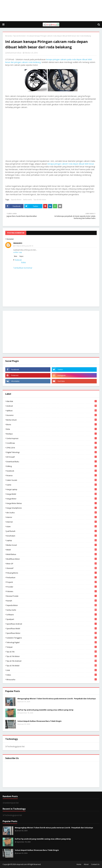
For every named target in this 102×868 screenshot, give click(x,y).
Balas (16, 256)
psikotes (52, 591)
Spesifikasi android (52, 624)
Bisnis (52, 424)
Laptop (52, 540)
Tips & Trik (52, 652)
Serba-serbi (28, 200)
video (52, 675)
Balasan (18, 260)
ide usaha (52, 513)
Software (52, 615)
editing (52, 466)
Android (52, 406)
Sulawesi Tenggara (52, 638)
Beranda (9, 36)
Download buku (52, 462)
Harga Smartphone (52, 508)
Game (52, 485)
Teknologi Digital (52, 642)
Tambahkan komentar (23, 268)
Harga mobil (52, 494)
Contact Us (95, 864)
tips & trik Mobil (52, 666)
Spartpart (52, 619)
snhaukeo (18, 243)
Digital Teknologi (52, 452)
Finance (52, 475)
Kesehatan (52, 536)
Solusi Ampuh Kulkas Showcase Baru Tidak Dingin (39, 721)
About (86, 864)
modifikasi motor (52, 559)
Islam (52, 526)
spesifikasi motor (52, 633)
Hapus (21, 256)
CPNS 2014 (52, 448)
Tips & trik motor (19, 36)
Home (79, 864)
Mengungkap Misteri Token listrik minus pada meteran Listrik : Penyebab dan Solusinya (57, 699)
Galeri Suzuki (52, 480)
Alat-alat (52, 401)
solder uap (18, 252)
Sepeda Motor (16, 200)
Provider (52, 587)
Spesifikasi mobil (52, 628)
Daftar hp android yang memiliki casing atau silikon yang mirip (45, 710)
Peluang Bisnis (52, 573)
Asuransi (52, 415)
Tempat (52, 647)
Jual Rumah (52, 531)
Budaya (52, 434)
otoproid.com (22, 864)
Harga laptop (52, 489)
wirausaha (52, 679)
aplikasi (52, 411)
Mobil (52, 550)
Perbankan (52, 577)
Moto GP (52, 564)
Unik (52, 670)
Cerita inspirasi (52, 438)
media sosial (52, 545)
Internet (52, 522)
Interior (52, 517)
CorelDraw (52, 443)
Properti (52, 582)
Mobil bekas (52, 554)
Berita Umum (52, 420)
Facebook (52, 471)
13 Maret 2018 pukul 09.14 (24, 246)
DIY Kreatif (52, 457)
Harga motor (52, 499)
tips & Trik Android (52, 661)
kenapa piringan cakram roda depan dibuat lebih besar (71, 164)
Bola (52, 429)
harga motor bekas (52, 503)
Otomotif (52, 568)
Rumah (52, 601)
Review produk (52, 596)
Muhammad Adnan (14, 53)
